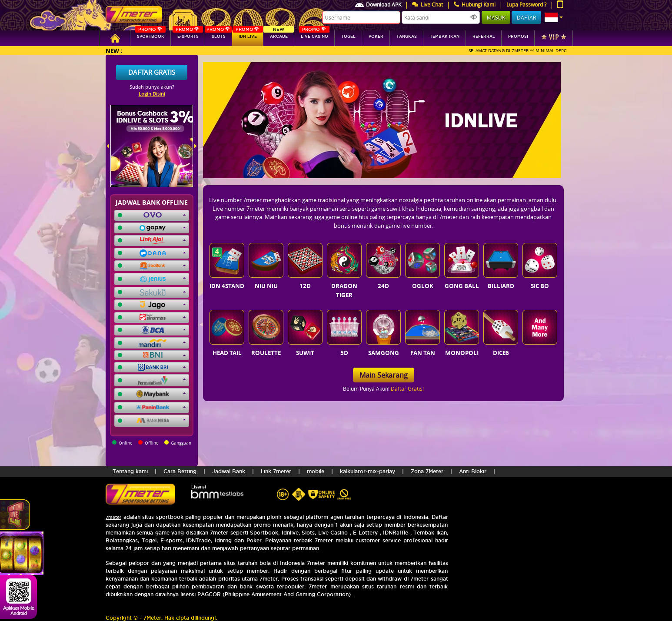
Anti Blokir (473, 471)
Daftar (526, 17)
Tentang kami (130, 471)
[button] (554, 17)
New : (114, 51)
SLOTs (218, 35)
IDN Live (248, 35)
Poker (376, 37)
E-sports (188, 35)
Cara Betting (180, 471)
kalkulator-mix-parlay (368, 471)
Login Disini (152, 94)
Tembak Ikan (445, 37)
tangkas (407, 37)
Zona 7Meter (427, 471)
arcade (279, 35)
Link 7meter (276, 471)
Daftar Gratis (152, 72)
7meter (113, 517)
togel (348, 37)
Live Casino (314, 35)
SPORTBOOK (150, 35)
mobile (316, 471)
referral (484, 37)
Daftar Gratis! (407, 389)
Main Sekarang (384, 375)
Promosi (518, 37)
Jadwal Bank (229, 471)
